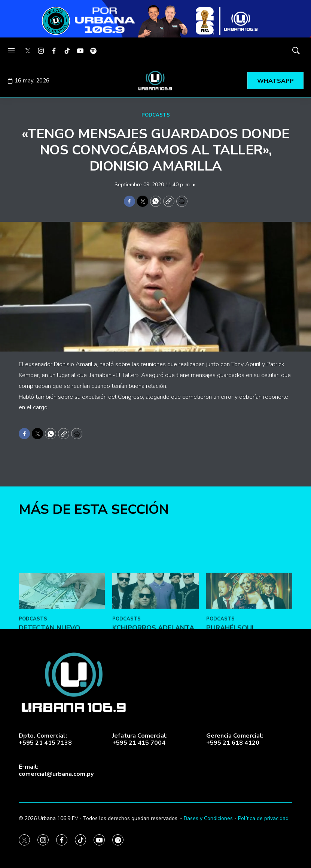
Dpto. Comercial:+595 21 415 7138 (45, 739)
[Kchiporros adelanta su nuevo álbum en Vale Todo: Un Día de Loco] (155, 630)
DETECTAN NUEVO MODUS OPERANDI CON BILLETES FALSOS (58, 675)
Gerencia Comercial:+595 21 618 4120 (235, 739)
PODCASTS (156, 115)
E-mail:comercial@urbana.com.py (56, 771)
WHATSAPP (275, 81)
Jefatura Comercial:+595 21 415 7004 (140, 739)
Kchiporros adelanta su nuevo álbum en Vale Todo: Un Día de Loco (153, 679)
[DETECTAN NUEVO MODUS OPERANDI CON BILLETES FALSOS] (62, 630)
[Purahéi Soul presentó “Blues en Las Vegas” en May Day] (249, 630)
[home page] (156, 81)
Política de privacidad (263, 818)
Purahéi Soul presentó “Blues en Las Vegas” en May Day (248, 675)
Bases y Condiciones (208, 818)
